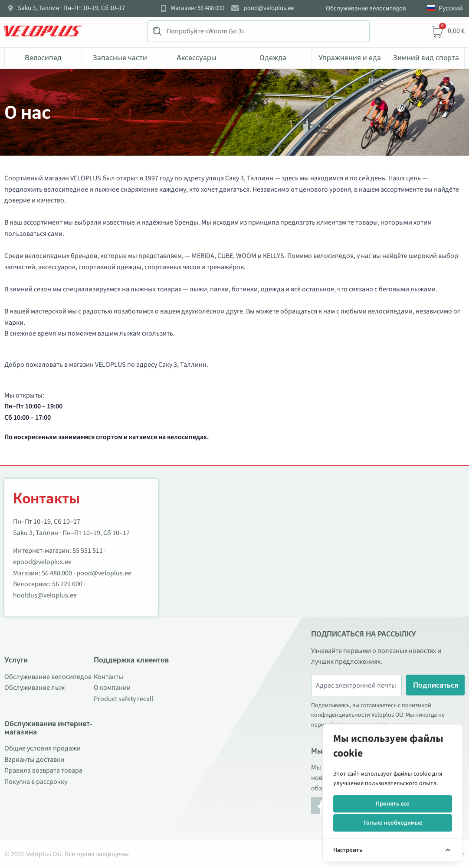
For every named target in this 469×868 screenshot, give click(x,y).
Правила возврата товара (43, 770)
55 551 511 (88, 551)
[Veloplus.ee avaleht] (43, 31)
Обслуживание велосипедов (366, 8)
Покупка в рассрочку (36, 782)
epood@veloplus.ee (42, 562)
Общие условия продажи (43, 748)
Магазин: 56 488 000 (197, 8)
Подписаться (436, 685)
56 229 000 (67, 584)
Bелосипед (43, 58)
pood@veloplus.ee (269, 8)
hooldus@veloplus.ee (45, 595)
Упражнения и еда (350, 58)
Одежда (273, 58)
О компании (112, 688)
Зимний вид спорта (426, 58)
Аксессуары (197, 58)
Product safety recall (123, 699)
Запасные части (120, 58)
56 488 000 (57, 573)
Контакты (108, 677)
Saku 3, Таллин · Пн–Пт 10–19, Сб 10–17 (71, 8)
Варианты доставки (34, 760)
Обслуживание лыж (34, 688)
